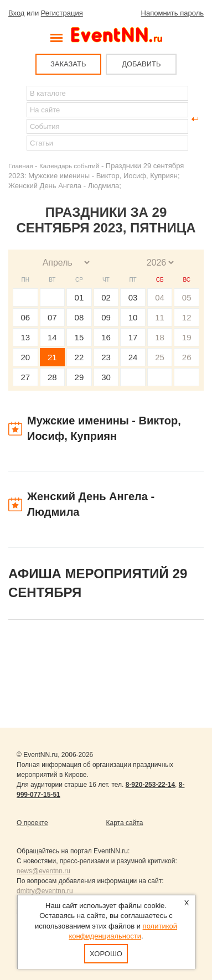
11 (160, 317)
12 (187, 317)
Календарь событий (69, 166)
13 (25, 337)
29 (79, 377)
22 (79, 357)
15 (79, 337)
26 (187, 357)
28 (52, 377)
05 (187, 297)
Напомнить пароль (172, 13)
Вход (16, 13)
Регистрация (62, 13)
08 (79, 317)
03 (133, 297)
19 (187, 337)
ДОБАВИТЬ (141, 64)
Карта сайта (125, 823)
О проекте (32, 823)
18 (160, 337)
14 (52, 337)
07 (52, 317)
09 (106, 317)
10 (133, 317)
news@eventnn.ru (43, 871)
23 (106, 357)
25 (160, 357)
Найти (17, 119)
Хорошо (106, 954)
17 (133, 337)
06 (25, 317)
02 (106, 297)
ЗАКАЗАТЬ (68, 64)
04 (160, 297)
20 (25, 357)
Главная (20, 166)
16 (106, 337)
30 (106, 377)
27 (25, 377)
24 (133, 357)
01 (79, 297)
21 (52, 357)
